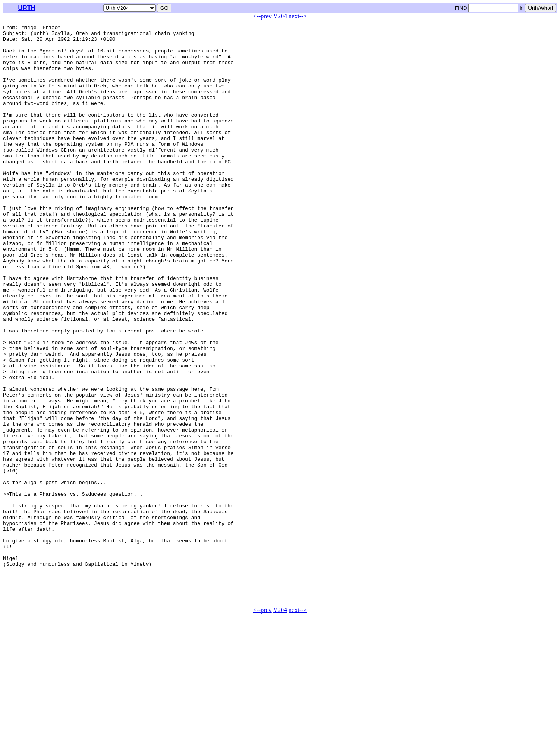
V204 (280, 16)
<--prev (262, 16)
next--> (298, 16)
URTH (27, 8)
